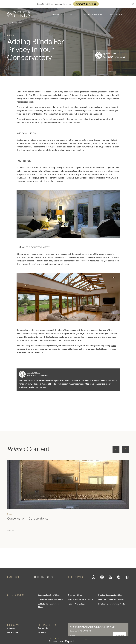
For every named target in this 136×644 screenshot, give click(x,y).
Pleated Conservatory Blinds (111, 589)
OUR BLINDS (56, 14)
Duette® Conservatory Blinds (112, 594)
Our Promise (13, 628)
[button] (108, 402)
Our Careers (13, 632)
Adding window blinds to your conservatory (36, 140)
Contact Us (43, 623)
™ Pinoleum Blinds (59, 330)
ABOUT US (74, 14)
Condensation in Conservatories (29, 509)
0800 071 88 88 (43, 570)
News (11, 35)
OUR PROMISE (117, 14)
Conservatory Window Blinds (51, 594)
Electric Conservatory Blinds (81, 594)
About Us (11, 623)
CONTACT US (16, 23)
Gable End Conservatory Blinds (49, 600)
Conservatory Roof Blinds (49, 589)
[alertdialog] (68, 4)
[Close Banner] (133, 4)
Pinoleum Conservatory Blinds (112, 598)
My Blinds (42, 628)
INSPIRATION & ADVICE (94, 14)
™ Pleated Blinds (29, 261)
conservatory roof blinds (103, 171)
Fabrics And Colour (77, 598)
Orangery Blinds (75, 589)
